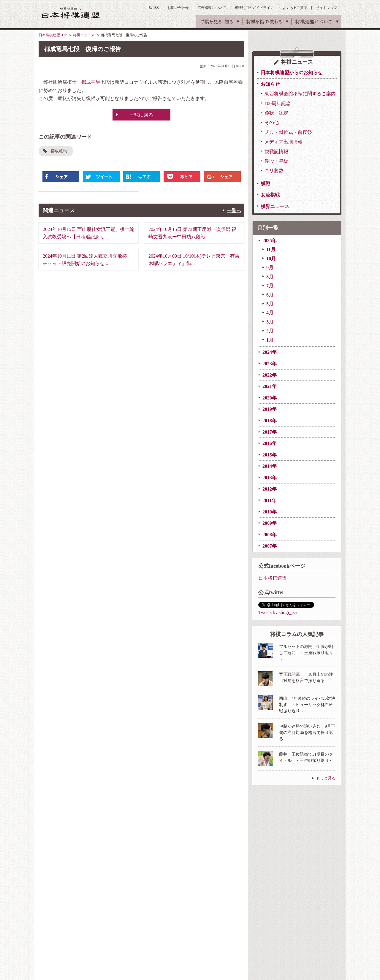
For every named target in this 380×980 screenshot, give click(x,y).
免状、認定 (276, 113)
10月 (271, 259)
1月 (270, 340)
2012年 (270, 489)
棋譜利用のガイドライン (254, 8)
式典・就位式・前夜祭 (288, 132)
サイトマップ (327, 8)
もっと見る (326, 778)
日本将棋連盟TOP (53, 35)
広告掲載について (212, 8)
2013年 (270, 478)
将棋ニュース (84, 35)
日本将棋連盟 (273, 578)
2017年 (270, 432)
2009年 (270, 523)
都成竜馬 (91, 82)
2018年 (270, 421)
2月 (270, 331)
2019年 (270, 409)
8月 (270, 277)
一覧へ (234, 211)
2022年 (270, 375)
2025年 (270, 241)
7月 (270, 286)
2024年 (270, 352)
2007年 (270, 546)
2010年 (270, 512)
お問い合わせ (178, 8)
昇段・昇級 (276, 161)
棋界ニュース (275, 206)
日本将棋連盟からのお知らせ (292, 73)
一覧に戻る (141, 115)
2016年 (270, 443)
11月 (271, 249)
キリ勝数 (274, 171)
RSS (156, 8)
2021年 (270, 386)
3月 (270, 322)
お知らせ (270, 84)
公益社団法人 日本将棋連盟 (71, 13)
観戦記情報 (276, 152)
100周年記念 (278, 103)
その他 (272, 122)
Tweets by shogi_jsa (278, 612)
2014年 (270, 466)
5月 (270, 304)
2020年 (270, 398)
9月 (270, 268)
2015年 (270, 455)
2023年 (270, 364)
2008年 (270, 535)
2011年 (269, 501)
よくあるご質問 (295, 8)
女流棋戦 (270, 195)
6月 (270, 295)
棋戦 (265, 184)
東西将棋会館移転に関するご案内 (300, 94)
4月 (270, 313)
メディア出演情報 (284, 142)
